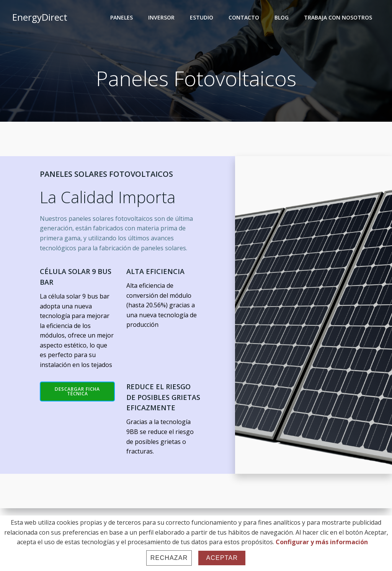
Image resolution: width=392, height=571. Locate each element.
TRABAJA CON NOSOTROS (338, 17)
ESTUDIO (202, 17)
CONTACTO (244, 17)
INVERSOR (161, 17)
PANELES (122, 17)
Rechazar (169, 558)
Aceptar (222, 558)
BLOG (282, 17)
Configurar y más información (322, 542)
